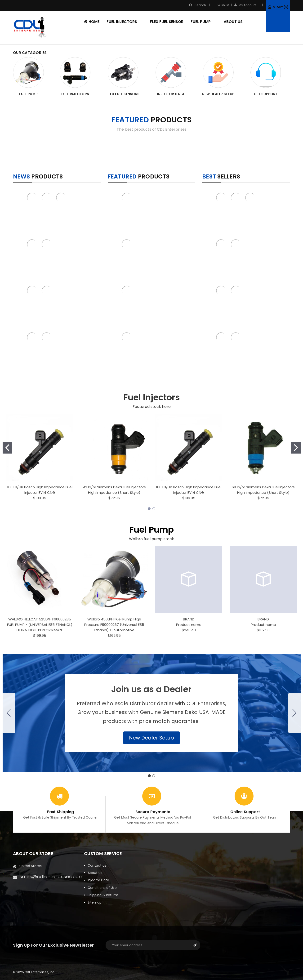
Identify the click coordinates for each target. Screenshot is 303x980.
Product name (189, 625)
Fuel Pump (204, 22)
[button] (151, 738)
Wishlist (221, 5)
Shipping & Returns (103, 895)
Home (92, 22)
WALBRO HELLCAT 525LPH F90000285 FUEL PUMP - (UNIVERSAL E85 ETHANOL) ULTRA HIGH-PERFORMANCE (40, 625)
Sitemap (95, 902)
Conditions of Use (102, 888)
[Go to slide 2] (296, 448)
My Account (247, 5)
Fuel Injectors (125, 22)
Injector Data (98, 880)
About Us (233, 22)
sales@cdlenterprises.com (51, 877)
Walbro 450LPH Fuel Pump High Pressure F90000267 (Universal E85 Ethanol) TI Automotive (114, 625)
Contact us (97, 865)
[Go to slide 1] (7, 448)
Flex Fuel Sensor (167, 22)
